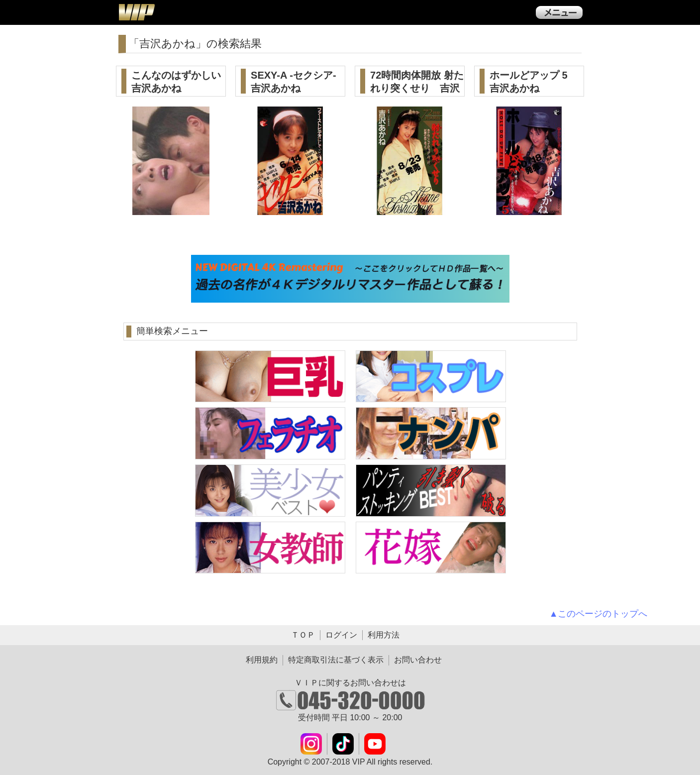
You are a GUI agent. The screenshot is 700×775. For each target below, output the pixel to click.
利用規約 (262, 660)
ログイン (341, 635)
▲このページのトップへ (599, 614)
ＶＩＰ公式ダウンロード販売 (136, 12)
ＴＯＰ (303, 635)
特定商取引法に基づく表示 (336, 660)
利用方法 (384, 635)
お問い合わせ (418, 660)
